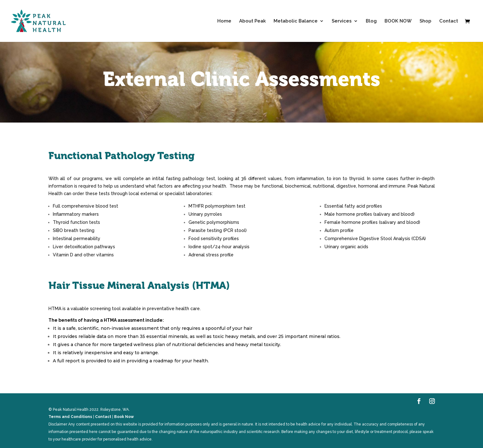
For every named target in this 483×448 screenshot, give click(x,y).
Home (224, 21)
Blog (371, 21)
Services (342, 21)
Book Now (124, 417)
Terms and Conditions (70, 417)
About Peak (252, 21)
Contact (449, 21)
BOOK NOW (398, 21)
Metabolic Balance (296, 21)
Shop (425, 21)
